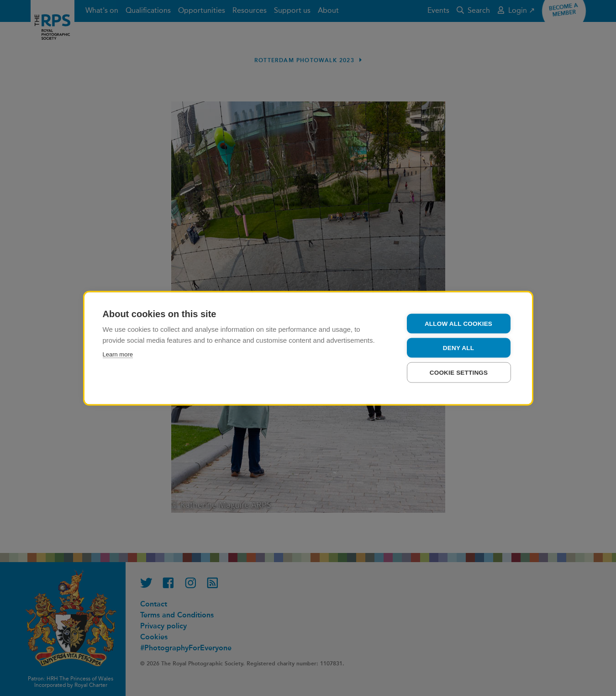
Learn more (118, 354)
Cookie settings (459, 372)
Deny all (458, 348)
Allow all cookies (458, 323)
